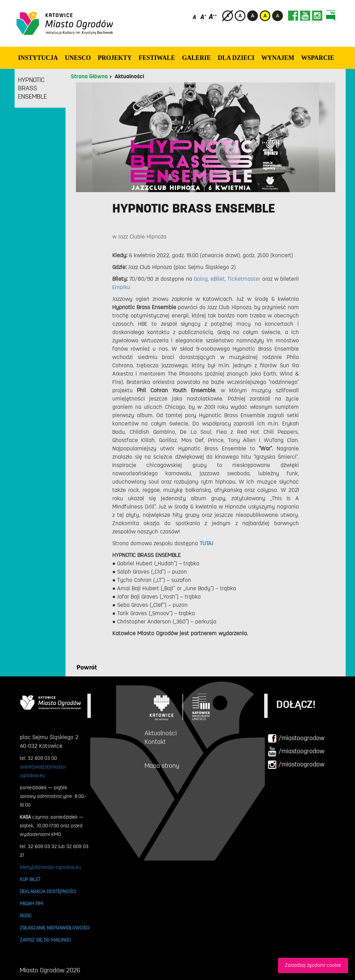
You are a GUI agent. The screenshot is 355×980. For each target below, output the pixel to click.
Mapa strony (162, 766)
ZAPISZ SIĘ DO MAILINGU (45, 940)
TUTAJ (206, 543)
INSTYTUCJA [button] (38, 58)
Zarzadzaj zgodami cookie (313, 965)
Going (201, 279)
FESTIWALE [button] (157, 58)
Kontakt (155, 742)
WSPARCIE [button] (318, 58)
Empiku (121, 287)
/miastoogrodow (296, 738)
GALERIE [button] (196, 58)
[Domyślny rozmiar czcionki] (195, 16)
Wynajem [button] (278, 58)
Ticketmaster (244, 279)
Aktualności (129, 77)
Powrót (87, 667)
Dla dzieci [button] (236, 58)
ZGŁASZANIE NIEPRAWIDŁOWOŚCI (55, 928)
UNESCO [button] (78, 58)
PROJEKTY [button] (115, 58)
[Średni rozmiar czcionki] (203, 16)
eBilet (218, 279)
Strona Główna (89, 77)
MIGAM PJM (31, 903)
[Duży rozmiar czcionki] (213, 16)
